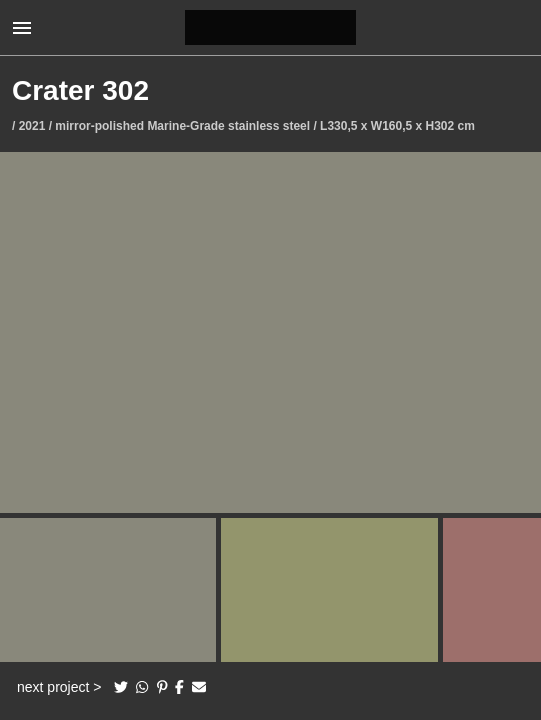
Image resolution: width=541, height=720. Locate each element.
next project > (59, 687)
